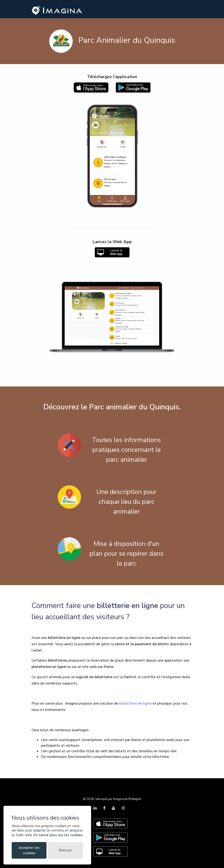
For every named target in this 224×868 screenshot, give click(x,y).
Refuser (65, 850)
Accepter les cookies (29, 850)
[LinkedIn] (96, 808)
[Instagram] (123, 808)
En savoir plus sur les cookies (58, 835)
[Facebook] (105, 808)
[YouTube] (114, 808)
